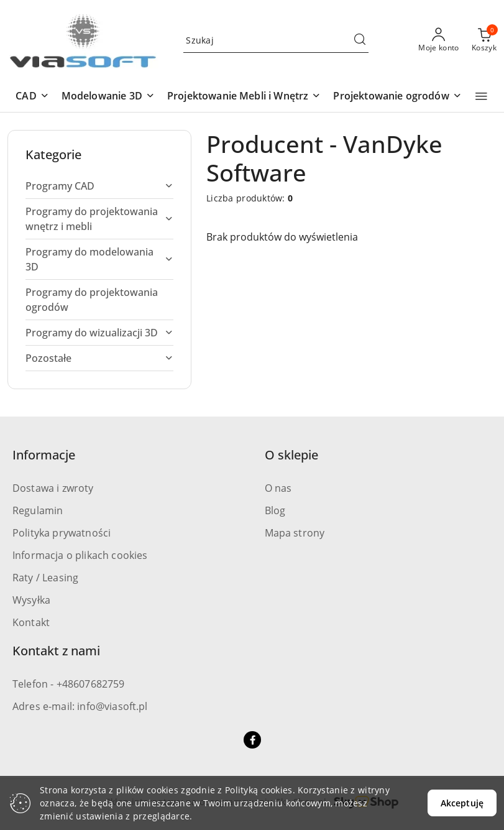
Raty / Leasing (45, 578)
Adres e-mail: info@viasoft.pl (80, 706)
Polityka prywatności (62, 533)
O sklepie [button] (291, 455)
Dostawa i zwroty (53, 488)
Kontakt (31, 622)
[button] (32, 97)
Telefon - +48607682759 (69, 684)
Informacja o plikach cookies (80, 555)
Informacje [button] (44, 455)
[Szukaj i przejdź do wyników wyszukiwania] (360, 40)
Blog (275, 510)
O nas (278, 488)
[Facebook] (252, 740)
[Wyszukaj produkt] (276, 40)
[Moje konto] (439, 40)
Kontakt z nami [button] (56, 651)
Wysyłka (31, 600)
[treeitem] (99, 186)
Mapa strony (295, 533)
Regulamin (38, 510)
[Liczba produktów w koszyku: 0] (484, 40)
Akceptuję (462, 803)
